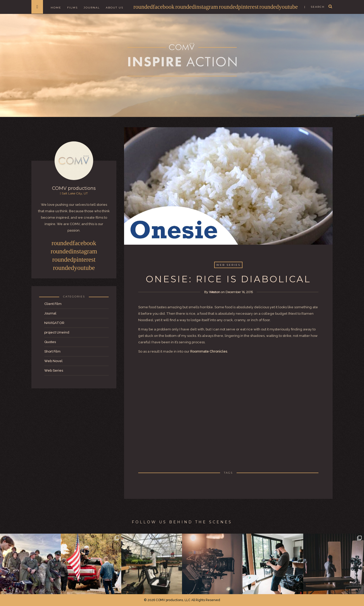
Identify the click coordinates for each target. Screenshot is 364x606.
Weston (215, 292)
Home (56, 8)
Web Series (54, 370)
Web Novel (53, 361)
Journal (92, 8)
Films (72, 8)
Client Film (53, 304)
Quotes (50, 342)
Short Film (52, 351)
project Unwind (57, 332)
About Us (115, 8)
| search (314, 7)
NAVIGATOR (54, 323)
